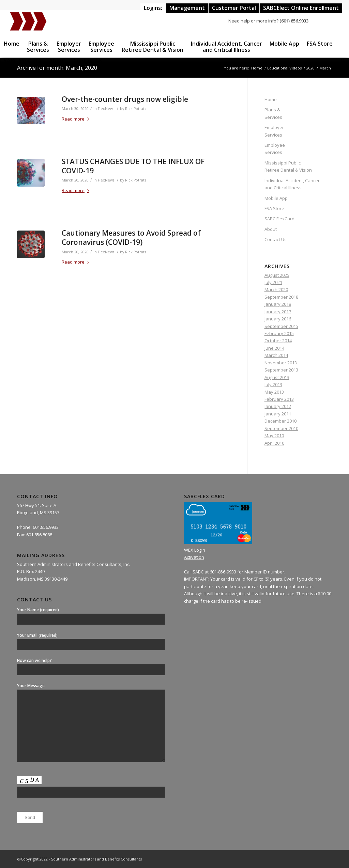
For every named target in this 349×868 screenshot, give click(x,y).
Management (187, 8)
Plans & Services (273, 113)
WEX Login (195, 550)
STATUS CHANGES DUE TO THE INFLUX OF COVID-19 (133, 166)
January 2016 (278, 319)
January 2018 (278, 304)
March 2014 (276, 355)
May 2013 (274, 392)
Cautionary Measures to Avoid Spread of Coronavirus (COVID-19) (131, 238)
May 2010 (274, 436)
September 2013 (281, 370)
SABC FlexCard (279, 219)
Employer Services (274, 131)
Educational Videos (284, 68)
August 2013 (277, 377)
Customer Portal (234, 8)
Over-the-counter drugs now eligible (125, 99)
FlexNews (106, 109)
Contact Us (276, 239)
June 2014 (274, 348)
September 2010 (281, 428)
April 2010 (274, 443)
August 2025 (277, 275)
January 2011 (278, 414)
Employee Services (275, 149)
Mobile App (276, 198)
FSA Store (274, 208)
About (271, 229)
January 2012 (278, 406)
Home (257, 68)
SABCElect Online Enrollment (301, 8)
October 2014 (278, 341)
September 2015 (281, 326)
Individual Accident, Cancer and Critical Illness (292, 184)
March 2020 (276, 289)
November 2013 (281, 363)
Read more (77, 119)
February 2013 (279, 399)
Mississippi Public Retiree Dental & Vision (288, 166)
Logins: (153, 8)
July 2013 (273, 384)
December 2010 (280, 421)
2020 (310, 68)
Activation (194, 557)
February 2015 (279, 333)
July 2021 (273, 282)
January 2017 (278, 312)
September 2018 (281, 297)
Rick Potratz (136, 109)
